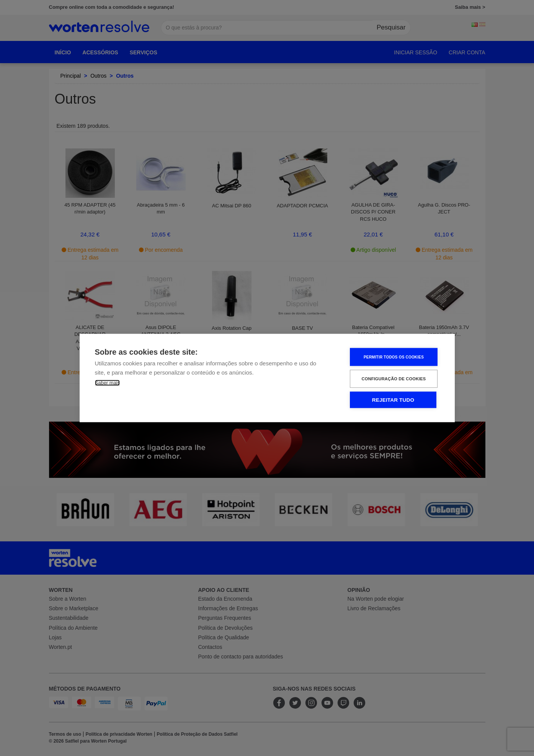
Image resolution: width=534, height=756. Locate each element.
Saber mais (108, 383)
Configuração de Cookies (394, 379)
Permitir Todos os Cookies (394, 357)
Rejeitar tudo (393, 400)
